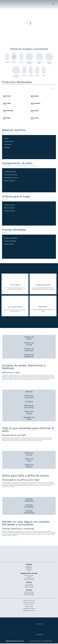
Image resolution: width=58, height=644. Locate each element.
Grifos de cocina (10, 205)
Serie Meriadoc (8, 111)
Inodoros (21, 58)
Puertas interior (9, 244)
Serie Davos (7, 96)
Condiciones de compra (29, 610)
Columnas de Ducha (16, 72)
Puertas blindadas (10, 241)
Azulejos (7, 58)
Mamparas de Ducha (29, 58)
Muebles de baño (10, 172)
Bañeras (14, 58)
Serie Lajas (35, 96)
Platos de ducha (9, 181)
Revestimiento (9, 142)
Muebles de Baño (39, 58)
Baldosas (7, 148)
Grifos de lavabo (10, 211)
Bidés (44, 71)
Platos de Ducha (49, 58)
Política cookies (29, 606)
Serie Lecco (35, 118)
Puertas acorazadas (11, 238)
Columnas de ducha (11, 175)
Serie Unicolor (36, 103)
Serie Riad (7, 118)
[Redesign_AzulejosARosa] (29, 550)
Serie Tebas (7, 103)
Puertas (31, 71)
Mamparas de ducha (11, 178)
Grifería (24, 71)
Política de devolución (29, 602)
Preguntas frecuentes (29, 608)
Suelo (6, 138)
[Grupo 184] (4, 2)
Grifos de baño (9, 208)
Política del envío (29, 604)
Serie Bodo (34, 111)
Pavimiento (8, 144)
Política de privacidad (29, 600)
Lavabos (37, 71)
